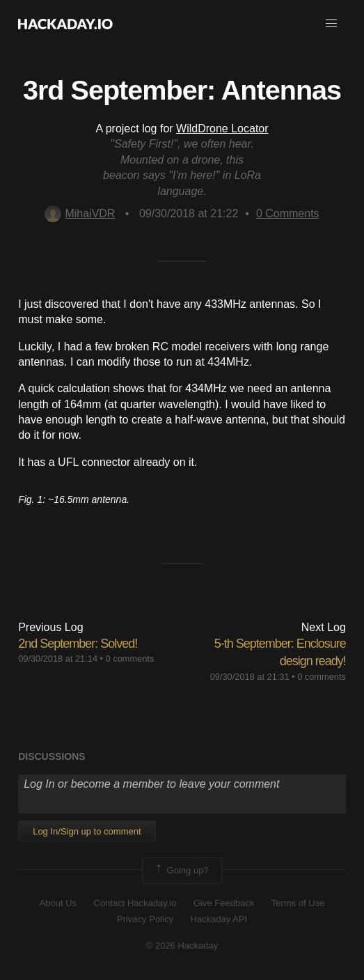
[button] (331, 24)
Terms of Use (298, 903)
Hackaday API (219, 919)
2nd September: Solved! (78, 644)
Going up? (181, 871)
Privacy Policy (145, 919)
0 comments (130, 659)
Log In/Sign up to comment (87, 831)
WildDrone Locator (222, 129)
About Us (58, 903)
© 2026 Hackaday (182, 946)
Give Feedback (224, 903)
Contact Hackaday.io (135, 903)
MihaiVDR (80, 213)
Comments (288, 213)
